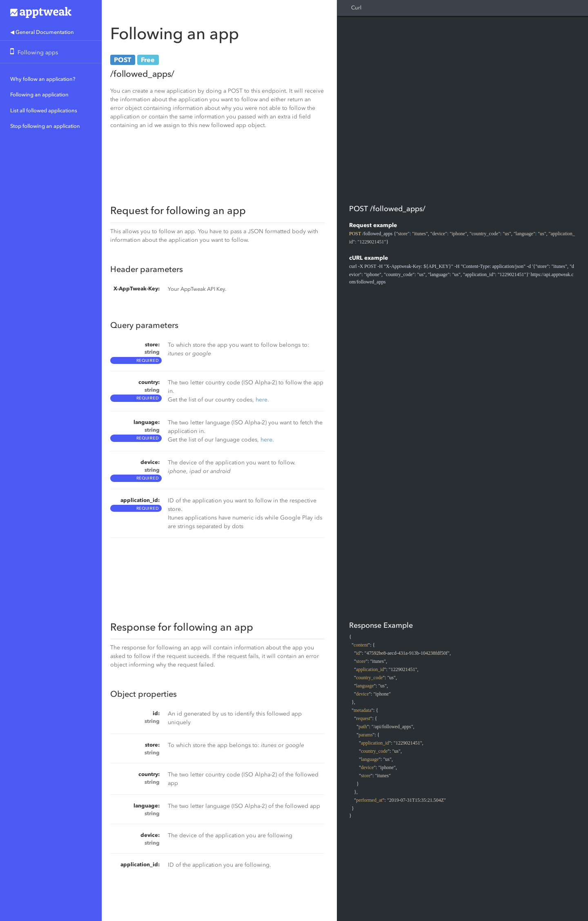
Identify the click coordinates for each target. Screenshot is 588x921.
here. (262, 400)
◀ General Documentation (42, 32)
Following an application (39, 95)
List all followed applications (44, 110)
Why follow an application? (43, 79)
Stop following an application (45, 126)
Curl (356, 8)
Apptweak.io (51, 12)
